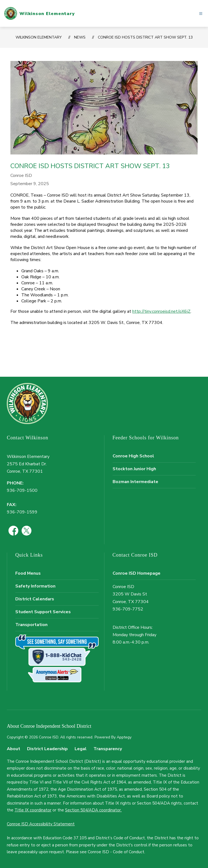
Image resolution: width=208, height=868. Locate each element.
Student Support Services (43, 612)
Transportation (31, 625)
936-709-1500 (22, 490)
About (14, 749)
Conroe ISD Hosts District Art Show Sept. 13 (145, 37)
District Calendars (35, 599)
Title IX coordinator (33, 810)
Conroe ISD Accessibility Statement (41, 824)
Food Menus (28, 573)
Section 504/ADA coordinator (93, 810)
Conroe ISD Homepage (137, 573)
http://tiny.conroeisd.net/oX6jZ (161, 311)
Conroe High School (133, 456)
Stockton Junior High (134, 469)
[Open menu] (201, 14)
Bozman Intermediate (135, 482)
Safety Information (35, 586)
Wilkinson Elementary (39, 37)
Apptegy (124, 737)
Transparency (108, 749)
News (80, 37)
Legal (81, 749)
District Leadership (47, 749)
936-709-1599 (22, 512)
